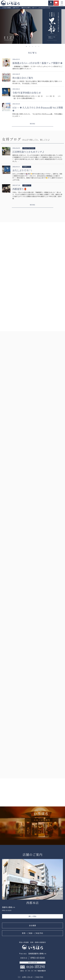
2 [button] (29, 46)
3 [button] (33, 46)
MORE (33, 124)
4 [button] (36, 46)
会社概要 (33, 926)
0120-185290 (36, 967)
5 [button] (39, 46)
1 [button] (26, 46)
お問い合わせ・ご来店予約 (33, 977)
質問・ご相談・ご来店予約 (33, 933)
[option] (32, 26)
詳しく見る (32, 916)
